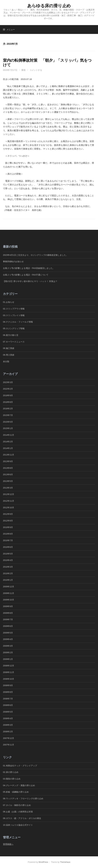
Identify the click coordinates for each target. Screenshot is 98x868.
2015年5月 (8, 422)
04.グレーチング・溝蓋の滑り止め (19, 785)
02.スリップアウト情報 (14, 309)
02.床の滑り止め (11, 772)
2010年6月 (8, 547)
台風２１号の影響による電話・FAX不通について (26, 275)
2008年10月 (9, 679)
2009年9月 (8, 606)
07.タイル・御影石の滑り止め (17, 805)
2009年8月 (8, 613)
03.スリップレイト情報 (14, 315)
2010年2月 (8, 573)
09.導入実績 (9, 355)
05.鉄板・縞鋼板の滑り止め (16, 792)
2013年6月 (8, 474)
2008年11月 (9, 672)
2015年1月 (8, 428)
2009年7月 (8, 619)
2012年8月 (8, 521)
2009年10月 (9, 600)
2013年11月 (9, 455)
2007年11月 (9, 745)
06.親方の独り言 (11, 335)
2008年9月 (8, 685)
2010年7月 (8, 540)
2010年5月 (8, 554)
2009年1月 (8, 659)
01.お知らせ (9, 302)
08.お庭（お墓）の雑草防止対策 (18, 812)
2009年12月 (9, 587)
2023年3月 (8, 382)
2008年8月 (8, 692)
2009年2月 (8, 653)
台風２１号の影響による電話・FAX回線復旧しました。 (29, 268)
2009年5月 (8, 633)
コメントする (36, 70)
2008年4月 (8, 718)
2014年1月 (8, 448)
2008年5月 (8, 712)
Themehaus (65, 862)
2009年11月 (9, 593)
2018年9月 (8, 395)
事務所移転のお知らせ (13, 262)
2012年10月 (9, 508)
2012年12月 (9, 494)
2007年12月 (9, 738)
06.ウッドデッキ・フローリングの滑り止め (23, 799)
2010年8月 (8, 534)
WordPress (43, 862)
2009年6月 (8, 626)
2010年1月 (8, 580)
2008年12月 (9, 666)
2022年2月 (8, 389)
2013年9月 (8, 461)
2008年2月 (8, 732)
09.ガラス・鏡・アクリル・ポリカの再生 (22, 818)
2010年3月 (8, 567)
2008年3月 (8, 725)
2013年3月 (8, 488)
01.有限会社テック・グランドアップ (20, 766)
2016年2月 (8, 409)
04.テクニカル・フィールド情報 (18, 322)
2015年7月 (8, 415)
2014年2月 (8, 442)
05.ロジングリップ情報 (14, 328)
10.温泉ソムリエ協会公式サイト (18, 825)
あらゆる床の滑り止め (49, 6)
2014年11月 (9, 435)
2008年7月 (8, 699)
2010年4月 (8, 560)
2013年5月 (8, 481)
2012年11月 (9, 501)
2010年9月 (8, 527)
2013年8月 (8, 468)
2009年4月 (8, 639)
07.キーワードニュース (14, 342)
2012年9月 (8, 514)
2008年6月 (8, 705)
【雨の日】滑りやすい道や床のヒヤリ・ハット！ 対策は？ (30, 281)
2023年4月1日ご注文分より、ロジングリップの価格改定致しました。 (35, 255)
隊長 (24, 70)
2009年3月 (8, 646)
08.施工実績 (9, 348)
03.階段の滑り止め (13, 779)
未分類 (6, 362)
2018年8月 (8, 402)
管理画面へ (8, 844)
